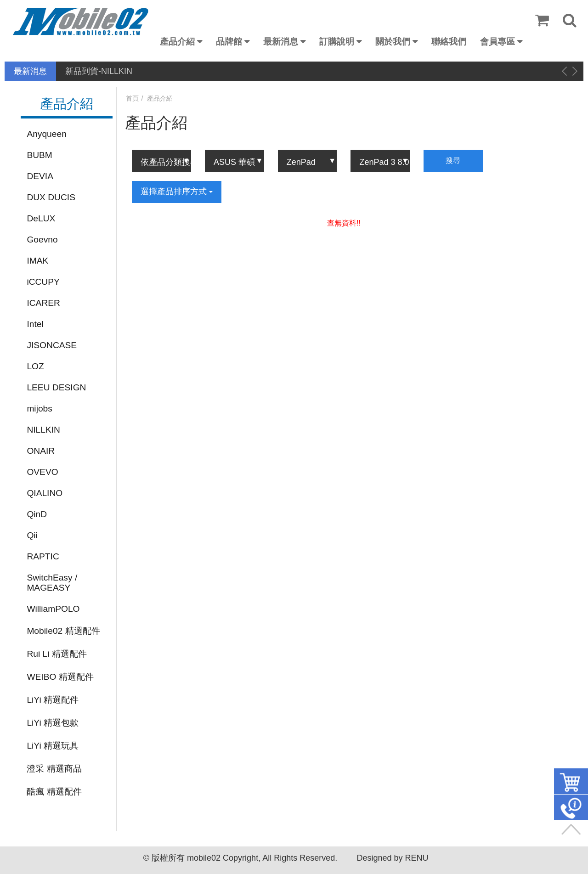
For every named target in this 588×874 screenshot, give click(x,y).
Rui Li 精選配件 (57, 654)
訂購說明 (337, 42)
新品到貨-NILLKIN (99, 71)
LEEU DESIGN (56, 387)
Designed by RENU (392, 858)
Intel (35, 324)
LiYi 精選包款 (53, 723)
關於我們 (393, 42)
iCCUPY (43, 282)
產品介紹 (177, 42)
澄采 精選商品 (54, 769)
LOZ (35, 366)
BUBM (39, 155)
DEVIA (40, 176)
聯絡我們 (449, 42)
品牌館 (229, 42)
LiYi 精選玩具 (53, 746)
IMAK (37, 261)
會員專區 (498, 42)
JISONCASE (52, 345)
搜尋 (453, 161)
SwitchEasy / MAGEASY (52, 583)
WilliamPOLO (53, 609)
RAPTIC (43, 556)
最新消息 (281, 42)
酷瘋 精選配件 (54, 792)
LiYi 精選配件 (53, 700)
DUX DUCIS (51, 197)
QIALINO (45, 493)
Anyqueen (46, 134)
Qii (32, 535)
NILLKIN (43, 430)
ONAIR (41, 451)
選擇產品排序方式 (177, 192)
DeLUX (41, 218)
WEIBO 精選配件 (60, 677)
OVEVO (42, 472)
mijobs (39, 409)
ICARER (43, 303)
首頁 (132, 98)
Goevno (42, 240)
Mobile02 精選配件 (63, 631)
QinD (37, 514)
